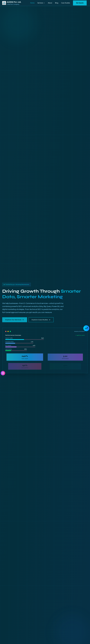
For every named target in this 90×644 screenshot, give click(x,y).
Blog (57, 3)
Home (32, 3)
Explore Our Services (15, 319)
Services (40, 3)
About (50, 3)
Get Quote (80, 3)
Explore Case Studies (41, 319)
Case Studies (66, 3)
